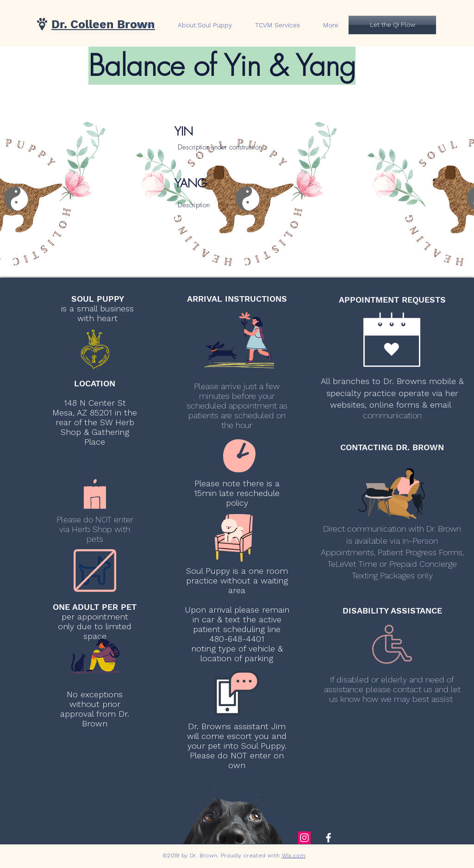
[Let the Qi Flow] (392, 25)
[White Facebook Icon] (328, 838)
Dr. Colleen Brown (103, 24)
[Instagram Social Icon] (304, 838)
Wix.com (294, 856)
